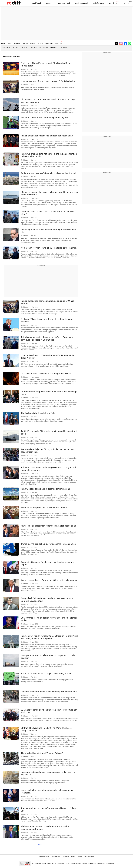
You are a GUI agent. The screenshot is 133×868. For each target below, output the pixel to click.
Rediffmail (36, 3)
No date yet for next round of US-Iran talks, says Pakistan (49, 248)
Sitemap (79, 863)
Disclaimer (61, 863)
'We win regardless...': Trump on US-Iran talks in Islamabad (49, 580)
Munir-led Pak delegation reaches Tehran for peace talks (48, 526)
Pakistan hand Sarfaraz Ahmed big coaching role (45, 118)
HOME (3, 43)
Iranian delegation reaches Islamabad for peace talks (47, 136)
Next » (41, 844)
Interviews (44, 48)
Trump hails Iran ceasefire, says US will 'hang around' (46, 673)
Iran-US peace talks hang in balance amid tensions (45, 489)
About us (93, 863)
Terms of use (101, 863)
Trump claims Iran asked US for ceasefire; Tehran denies (48, 544)
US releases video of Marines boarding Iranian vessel (47, 373)
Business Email (82, 3)
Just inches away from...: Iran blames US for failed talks (48, 81)
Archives (63, 48)
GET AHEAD (49, 43)
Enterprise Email (63, 3)
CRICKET (33, 43)
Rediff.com (40, 863)
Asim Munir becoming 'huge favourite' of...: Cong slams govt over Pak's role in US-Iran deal (48, 338)
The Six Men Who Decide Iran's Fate (38, 413)
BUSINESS (17, 43)
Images (24, 48)
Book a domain (56, 857)
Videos (80, 857)
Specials (54, 48)
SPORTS (40, 43)
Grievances (110, 863)
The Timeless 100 (89, 857)
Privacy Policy (70, 863)
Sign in (131, 1)
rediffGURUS (98, 3)
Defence (16, 48)
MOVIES (25, 43)
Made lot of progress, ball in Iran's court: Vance (44, 508)
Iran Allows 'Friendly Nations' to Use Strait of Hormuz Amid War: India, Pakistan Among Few (49, 637)
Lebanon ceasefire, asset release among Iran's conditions (49, 692)
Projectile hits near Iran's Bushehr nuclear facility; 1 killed (48, 173)
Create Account (128, 4)
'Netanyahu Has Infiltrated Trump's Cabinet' (42, 753)
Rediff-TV (113, 3)
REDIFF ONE (59, 43)
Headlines (6, 48)
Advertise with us (51, 863)
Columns (33, 48)
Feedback (86, 863)
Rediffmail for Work (44, 857)
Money (49, 3)
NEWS (9, 43)
